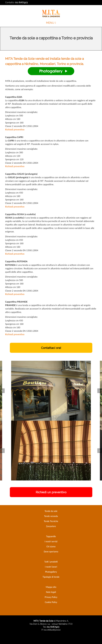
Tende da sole (51, 511)
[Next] (100, 391)
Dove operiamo (51, 552)
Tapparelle (51, 536)
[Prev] (2, 391)
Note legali (51, 592)
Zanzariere (51, 526)
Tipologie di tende (51, 577)
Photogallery (51, 572)
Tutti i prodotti (51, 562)
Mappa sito (51, 587)
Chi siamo (51, 547)
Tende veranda (51, 516)
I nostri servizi (51, 541)
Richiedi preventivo (15, 130)
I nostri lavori (51, 567)
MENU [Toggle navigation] (51, 23)
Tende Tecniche (51, 521)
